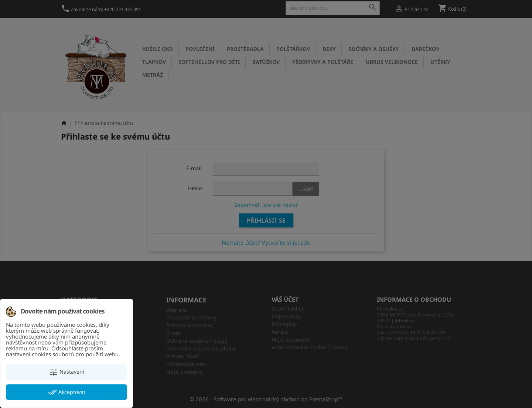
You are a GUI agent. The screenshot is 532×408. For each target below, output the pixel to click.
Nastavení (67, 372)
